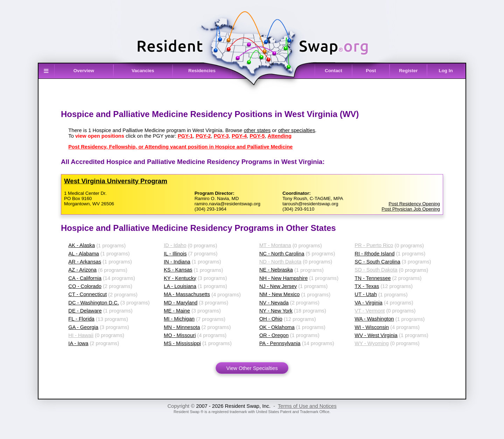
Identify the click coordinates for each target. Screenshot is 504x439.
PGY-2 (203, 136)
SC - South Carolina (377, 262)
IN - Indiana (177, 262)
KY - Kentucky (180, 278)
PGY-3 (221, 136)
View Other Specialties (252, 368)
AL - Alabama (83, 254)
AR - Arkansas (85, 262)
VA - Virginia (368, 303)
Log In (446, 71)
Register (408, 71)
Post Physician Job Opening (411, 209)
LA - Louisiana (180, 286)
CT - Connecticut (87, 294)
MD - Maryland (181, 303)
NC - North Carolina (282, 254)
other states (257, 130)
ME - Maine (177, 311)
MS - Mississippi (182, 343)
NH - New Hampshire (283, 278)
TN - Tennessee (373, 278)
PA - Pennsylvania (280, 343)
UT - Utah (366, 294)
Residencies (202, 71)
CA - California (85, 278)
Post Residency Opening (414, 204)
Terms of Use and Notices (307, 406)
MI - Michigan (179, 319)
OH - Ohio (271, 319)
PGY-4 (239, 136)
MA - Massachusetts (187, 294)
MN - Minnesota (182, 327)
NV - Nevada (274, 303)
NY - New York (276, 311)
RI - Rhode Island (374, 254)
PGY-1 (185, 136)
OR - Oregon (274, 335)
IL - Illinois (175, 254)
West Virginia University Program (116, 181)
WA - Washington (374, 319)
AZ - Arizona (82, 270)
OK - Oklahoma (277, 327)
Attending (280, 136)
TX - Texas (367, 286)
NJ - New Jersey (278, 286)
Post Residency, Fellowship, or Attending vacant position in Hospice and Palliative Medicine (180, 147)
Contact (334, 71)
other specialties (296, 130)
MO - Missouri (180, 335)
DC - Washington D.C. (93, 303)
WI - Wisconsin (372, 327)
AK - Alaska (82, 245)
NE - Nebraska (276, 270)
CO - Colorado (85, 286)
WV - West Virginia (376, 335)
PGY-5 (257, 136)
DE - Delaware (85, 311)
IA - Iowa (78, 343)
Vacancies (143, 71)
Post (371, 71)
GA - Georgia (83, 327)
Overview (84, 71)
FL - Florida (81, 319)
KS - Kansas (178, 270)
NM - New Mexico (280, 294)
